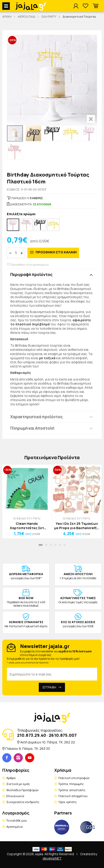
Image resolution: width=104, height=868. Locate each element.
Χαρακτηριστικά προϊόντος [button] (36, 417)
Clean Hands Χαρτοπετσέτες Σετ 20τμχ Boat (27, 526)
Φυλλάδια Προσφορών (23, 790)
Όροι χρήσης (68, 802)
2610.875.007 (63, 735)
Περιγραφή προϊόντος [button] (31, 275)
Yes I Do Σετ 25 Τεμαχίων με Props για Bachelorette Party (77, 526)
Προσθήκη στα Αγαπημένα (28, 265)
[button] (96, 6)
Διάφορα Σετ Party (27, 518)
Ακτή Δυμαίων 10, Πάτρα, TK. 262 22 (48, 742)
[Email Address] (52, 674)
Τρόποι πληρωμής (71, 784)
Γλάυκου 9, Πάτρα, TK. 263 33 (28, 749)
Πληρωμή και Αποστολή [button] (32, 428)
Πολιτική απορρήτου (73, 796)
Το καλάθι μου (17, 820)
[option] (15, 133)
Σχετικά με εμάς (18, 784)
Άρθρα (11, 778)
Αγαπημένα (14, 827)
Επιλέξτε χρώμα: (22, 214)
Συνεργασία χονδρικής (23, 802)
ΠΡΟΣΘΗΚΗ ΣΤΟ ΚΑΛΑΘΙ (56, 252)
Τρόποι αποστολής (72, 790)
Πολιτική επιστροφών (74, 778)
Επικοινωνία (15, 796)
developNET (52, 858)
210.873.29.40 (32, 735)
